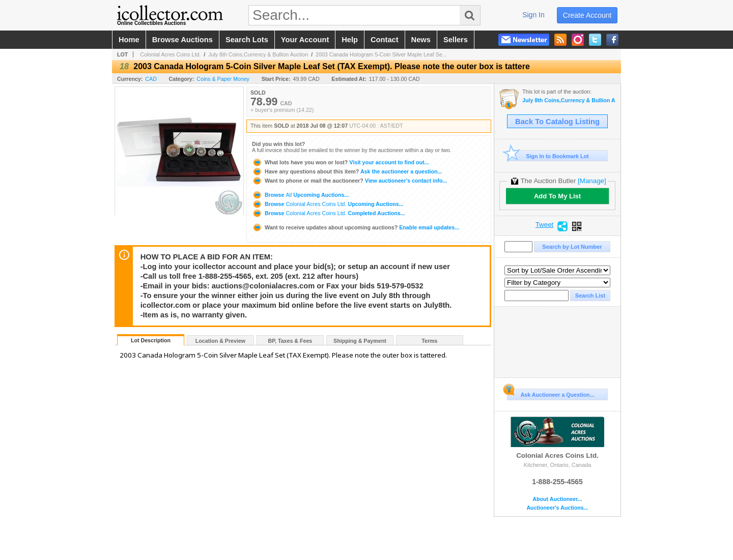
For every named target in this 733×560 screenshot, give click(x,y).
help (350, 40)
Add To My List (557, 196)
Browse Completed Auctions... (329, 213)
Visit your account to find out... (340, 162)
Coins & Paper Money (223, 79)
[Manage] (592, 181)
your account (305, 40)
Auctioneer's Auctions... (557, 508)
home (129, 40)
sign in (533, 15)
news (421, 40)
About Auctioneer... (557, 499)
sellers (456, 40)
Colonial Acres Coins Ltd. (170, 54)
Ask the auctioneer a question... (347, 171)
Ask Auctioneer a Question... (551, 393)
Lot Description (151, 340)
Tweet (545, 225)
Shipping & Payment (360, 341)
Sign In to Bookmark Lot (548, 156)
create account (587, 15)
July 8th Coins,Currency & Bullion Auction (258, 54)
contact (385, 40)
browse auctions (182, 40)
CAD (151, 79)
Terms (429, 341)
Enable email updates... (356, 227)
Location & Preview (220, 341)
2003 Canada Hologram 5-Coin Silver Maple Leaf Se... (381, 54)
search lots (247, 40)
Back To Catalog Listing (557, 122)
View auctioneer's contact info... (349, 181)
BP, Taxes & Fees (290, 341)
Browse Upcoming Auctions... (300, 195)
